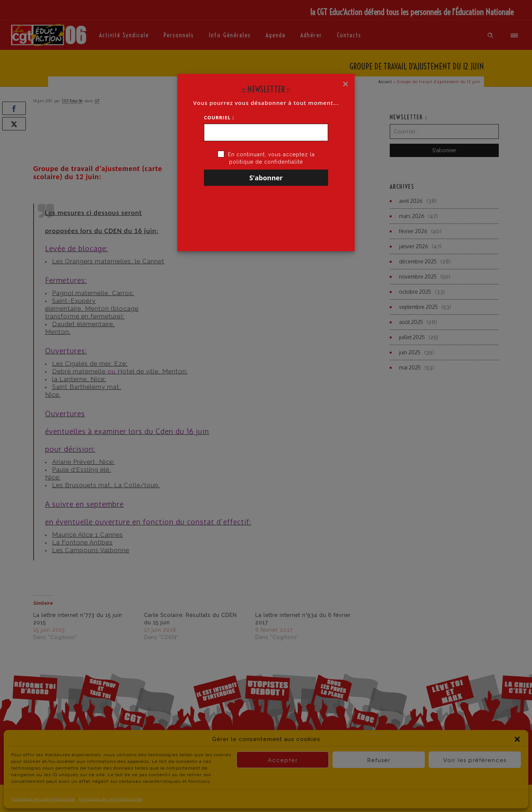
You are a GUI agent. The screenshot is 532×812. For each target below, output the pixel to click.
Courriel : (219, 117)
